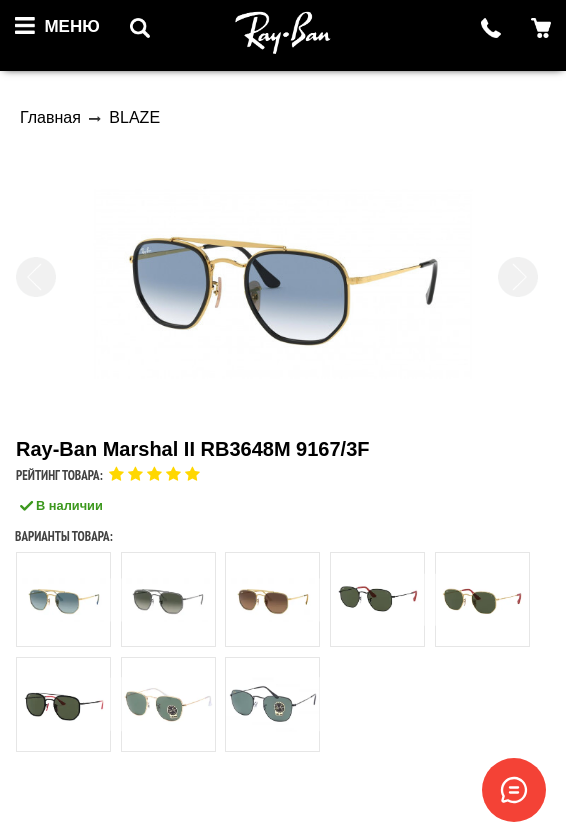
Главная (50, 117)
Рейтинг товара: (59, 475)
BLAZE (134, 117)
